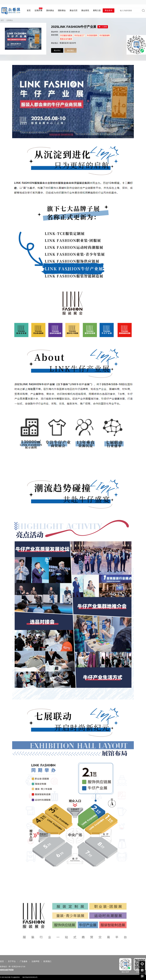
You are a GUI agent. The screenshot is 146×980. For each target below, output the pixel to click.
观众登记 (57, 50)
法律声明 (35, 961)
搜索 (143, 10)
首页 (2, 20)
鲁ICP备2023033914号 (30, 977)
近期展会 (10, 20)
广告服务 (24, 961)
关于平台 (12, 961)
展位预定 (70, 50)
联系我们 (47, 961)
